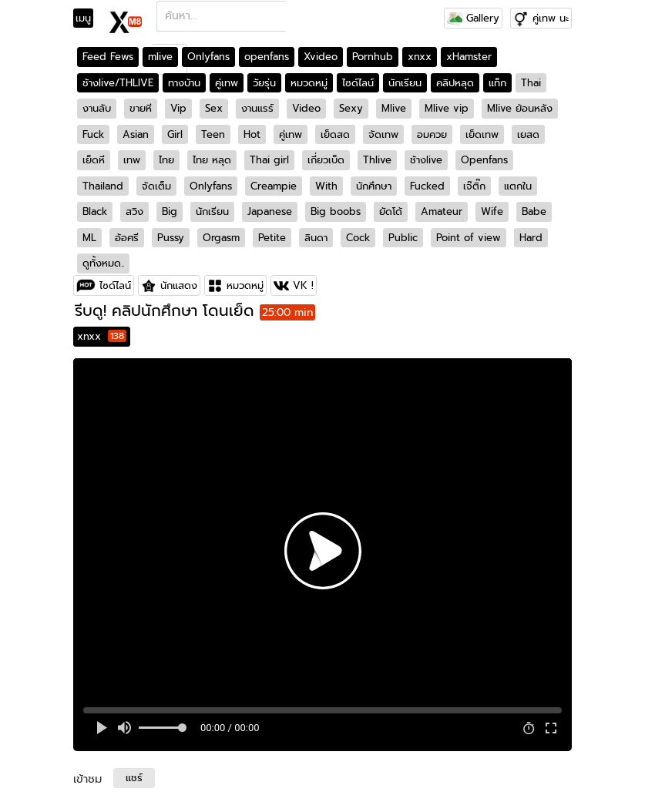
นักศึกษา (374, 186)
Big (170, 211)
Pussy (171, 238)
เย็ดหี (94, 160)
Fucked (427, 186)
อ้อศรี (127, 238)
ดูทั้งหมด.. (103, 263)
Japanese (270, 211)
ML (89, 238)
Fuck (93, 134)
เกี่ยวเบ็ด (326, 160)
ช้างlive (426, 160)
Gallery (473, 18)
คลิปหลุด (455, 83)
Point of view (469, 238)
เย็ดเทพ (482, 134)
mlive (160, 57)
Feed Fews (108, 57)
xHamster (469, 57)
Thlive (377, 160)
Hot (252, 134)
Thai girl (269, 160)
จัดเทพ (383, 134)
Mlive (394, 108)
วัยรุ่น (264, 83)
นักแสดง (179, 285)
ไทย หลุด (212, 160)
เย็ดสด (335, 134)
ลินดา (316, 238)
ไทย (166, 160)
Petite (272, 238)
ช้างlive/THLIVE (118, 83)
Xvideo (321, 57)
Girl (175, 134)
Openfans (484, 160)
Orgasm (221, 238)
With (326, 186)
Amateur (442, 211)
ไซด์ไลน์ (358, 83)
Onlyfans (208, 57)
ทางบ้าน (184, 83)
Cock (358, 238)
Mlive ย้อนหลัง (520, 108)
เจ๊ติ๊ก (474, 186)
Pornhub (373, 57)
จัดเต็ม (156, 186)
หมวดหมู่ (309, 83)
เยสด (528, 134)
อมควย (432, 134)
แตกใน (518, 186)
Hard (531, 238)
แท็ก (497, 83)
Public (403, 238)
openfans (267, 57)
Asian (136, 134)
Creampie (274, 186)
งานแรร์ (257, 108)
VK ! (303, 285)
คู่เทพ (227, 83)
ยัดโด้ (391, 211)
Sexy (351, 108)
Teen (213, 134)
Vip (178, 108)
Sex (214, 108)
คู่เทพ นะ (551, 18)
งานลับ (97, 108)
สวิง (134, 211)
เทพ (132, 160)
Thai (531, 83)
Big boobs (336, 211)
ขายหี (141, 108)
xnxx (420, 57)
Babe (534, 211)
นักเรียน (405, 83)
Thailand (103, 186)
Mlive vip (447, 108)
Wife (492, 211)
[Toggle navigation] (88, 18)
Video (306, 108)
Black (95, 211)
